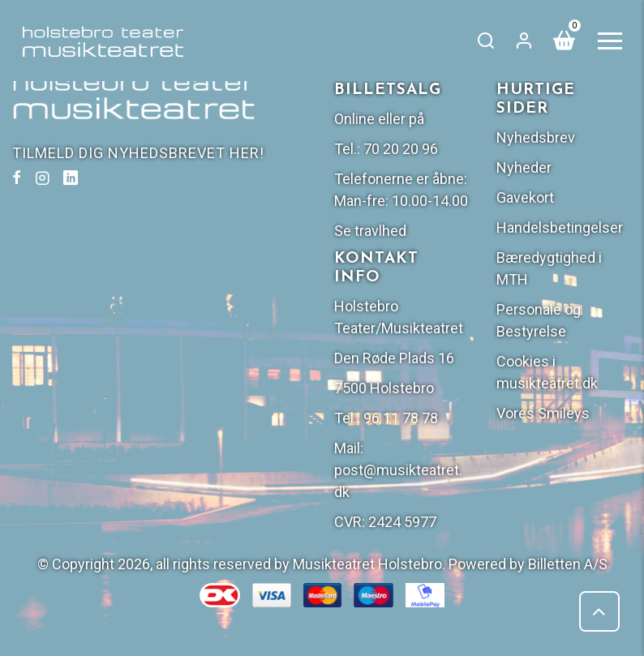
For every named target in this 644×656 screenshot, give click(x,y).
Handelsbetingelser (560, 227)
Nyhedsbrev (536, 137)
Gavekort (525, 197)
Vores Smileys (543, 413)
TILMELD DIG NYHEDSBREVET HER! (138, 153)
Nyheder (524, 167)
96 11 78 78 (401, 418)
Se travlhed (370, 231)
